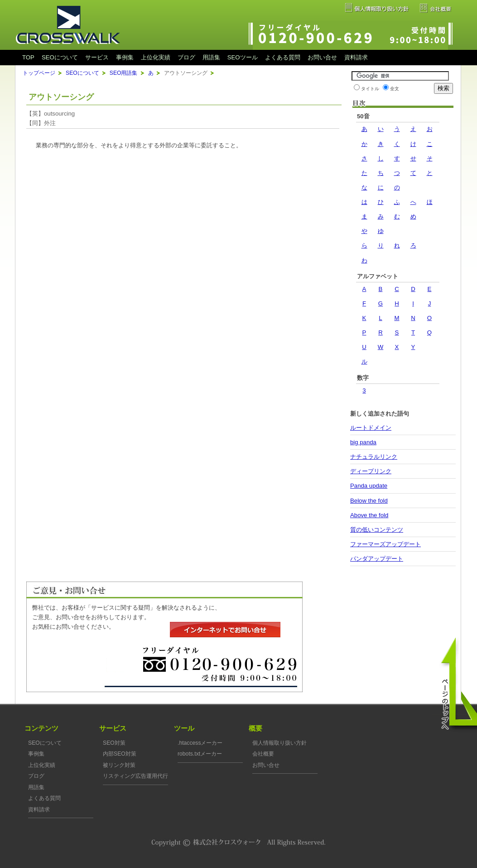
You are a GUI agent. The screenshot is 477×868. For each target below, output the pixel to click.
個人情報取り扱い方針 (279, 743)
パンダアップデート (377, 559)
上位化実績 (156, 57)
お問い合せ (322, 57)
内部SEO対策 (120, 754)
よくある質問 (283, 57)
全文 (395, 89)
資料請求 (356, 57)
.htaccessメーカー (200, 743)
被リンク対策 (119, 765)
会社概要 (263, 754)
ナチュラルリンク (374, 457)
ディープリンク (371, 471)
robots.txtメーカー (200, 754)
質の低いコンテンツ (377, 530)
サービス (97, 57)
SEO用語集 (124, 73)
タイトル (370, 89)
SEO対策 (114, 743)
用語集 (211, 57)
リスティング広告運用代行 (135, 776)
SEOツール (243, 57)
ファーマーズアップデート (385, 544)
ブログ (186, 57)
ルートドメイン (371, 428)
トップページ (39, 73)
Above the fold (369, 515)
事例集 (125, 57)
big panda (363, 442)
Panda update (369, 486)
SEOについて (60, 57)
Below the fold (369, 501)
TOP (28, 57)
